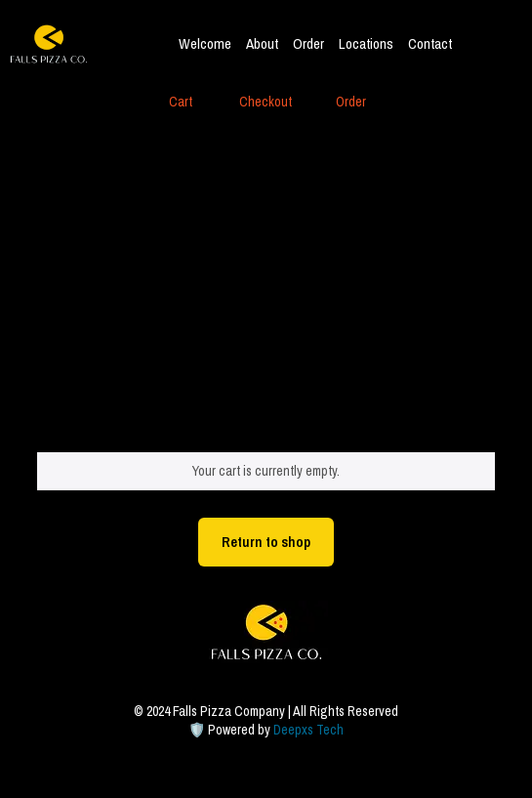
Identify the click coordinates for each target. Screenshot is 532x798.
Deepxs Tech (308, 730)
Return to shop (266, 542)
